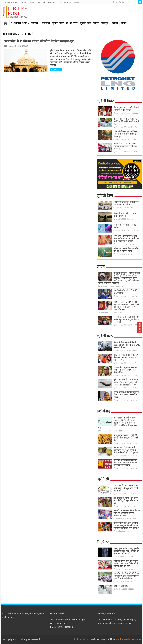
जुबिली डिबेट (58, 23)
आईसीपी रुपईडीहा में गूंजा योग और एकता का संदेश (126, 203)
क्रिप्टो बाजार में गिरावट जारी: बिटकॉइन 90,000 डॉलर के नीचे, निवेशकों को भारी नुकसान (126, 450)
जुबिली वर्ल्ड (85, 23)
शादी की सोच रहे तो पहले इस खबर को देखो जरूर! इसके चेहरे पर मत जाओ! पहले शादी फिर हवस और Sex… (126, 306)
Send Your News (65, 2)
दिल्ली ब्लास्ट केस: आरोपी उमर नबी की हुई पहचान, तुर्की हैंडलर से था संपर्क (126, 319)
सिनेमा (115, 23)
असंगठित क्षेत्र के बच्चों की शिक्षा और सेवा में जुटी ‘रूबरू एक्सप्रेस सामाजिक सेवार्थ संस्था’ (126, 576)
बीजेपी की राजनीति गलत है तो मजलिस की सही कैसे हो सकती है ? (126, 121)
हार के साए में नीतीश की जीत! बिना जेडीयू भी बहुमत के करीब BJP (126, 501)
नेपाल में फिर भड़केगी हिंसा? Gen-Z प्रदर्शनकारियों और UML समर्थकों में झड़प (127, 345)
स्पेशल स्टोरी (72, 23)
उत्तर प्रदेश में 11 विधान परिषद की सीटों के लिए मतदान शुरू (39, 41)
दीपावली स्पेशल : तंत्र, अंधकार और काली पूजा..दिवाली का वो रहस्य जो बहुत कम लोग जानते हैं (126, 526)
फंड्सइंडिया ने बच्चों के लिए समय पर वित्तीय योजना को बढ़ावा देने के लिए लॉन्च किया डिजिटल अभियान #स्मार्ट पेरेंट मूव (118, 423)
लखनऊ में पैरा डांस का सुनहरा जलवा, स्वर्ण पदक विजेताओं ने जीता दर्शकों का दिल (126, 564)
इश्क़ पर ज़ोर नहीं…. (121, 586)
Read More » (56, 70)
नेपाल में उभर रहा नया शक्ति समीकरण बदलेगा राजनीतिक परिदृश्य (125, 146)
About (32, 2)
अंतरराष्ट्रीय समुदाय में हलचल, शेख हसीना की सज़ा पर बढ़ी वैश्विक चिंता (125, 370)
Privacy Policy (41, 2)
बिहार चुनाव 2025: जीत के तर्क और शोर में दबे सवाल (126, 109)
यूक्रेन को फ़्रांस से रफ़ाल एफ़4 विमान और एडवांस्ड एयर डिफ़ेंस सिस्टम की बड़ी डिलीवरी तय (126, 382)
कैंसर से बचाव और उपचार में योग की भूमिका (125, 215)
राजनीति (46, 23)
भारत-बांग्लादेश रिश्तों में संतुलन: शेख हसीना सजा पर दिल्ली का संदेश (126, 395)
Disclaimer (52, 2)
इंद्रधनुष (105, 23)
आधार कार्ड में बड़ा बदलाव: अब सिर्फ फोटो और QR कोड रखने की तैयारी (126, 488)
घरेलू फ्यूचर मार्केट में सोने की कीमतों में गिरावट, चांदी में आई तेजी (126, 438)
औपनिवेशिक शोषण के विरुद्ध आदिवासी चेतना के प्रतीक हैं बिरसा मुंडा (125, 134)
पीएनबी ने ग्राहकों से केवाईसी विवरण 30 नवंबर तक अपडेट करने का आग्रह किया (125, 463)
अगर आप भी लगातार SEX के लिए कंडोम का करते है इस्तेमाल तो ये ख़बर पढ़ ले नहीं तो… (126, 239)
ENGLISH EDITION (20, 23)
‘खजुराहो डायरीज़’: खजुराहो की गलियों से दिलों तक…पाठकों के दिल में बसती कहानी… (126, 551)
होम (6, 23)
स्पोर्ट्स (96, 23)
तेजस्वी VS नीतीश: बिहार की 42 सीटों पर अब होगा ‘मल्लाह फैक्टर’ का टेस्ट (127, 513)
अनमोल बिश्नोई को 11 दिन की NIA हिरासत (125, 292)
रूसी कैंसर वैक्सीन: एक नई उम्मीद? (125, 226)
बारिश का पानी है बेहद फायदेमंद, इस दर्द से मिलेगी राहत (127, 250)
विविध (124, 23)
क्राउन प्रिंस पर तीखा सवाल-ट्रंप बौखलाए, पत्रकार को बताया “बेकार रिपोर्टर (126, 357)
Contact (76, 2)
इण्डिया (35, 23)
